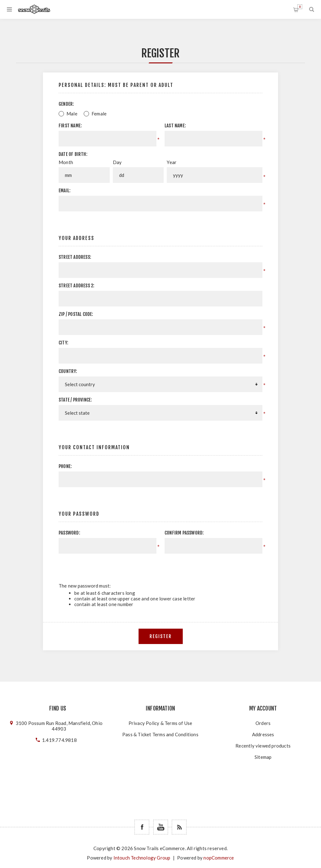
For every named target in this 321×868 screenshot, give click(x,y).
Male (72, 114)
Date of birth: (73, 154)
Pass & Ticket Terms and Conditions (160, 734)
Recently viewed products (263, 746)
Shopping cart (300, 7)
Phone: (65, 466)
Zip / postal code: (76, 314)
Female (99, 114)
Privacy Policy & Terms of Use (160, 723)
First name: (70, 126)
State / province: (75, 400)
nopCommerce (219, 858)
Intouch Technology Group (142, 858)
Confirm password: (184, 533)
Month (66, 162)
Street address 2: (76, 286)
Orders (263, 723)
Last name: (175, 126)
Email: (65, 191)
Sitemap (263, 757)
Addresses (263, 734)
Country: (68, 371)
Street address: (75, 257)
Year (172, 162)
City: (63, 343)
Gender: (66, 104)
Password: (69, 533)
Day (117, 162)
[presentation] (209, 566)
